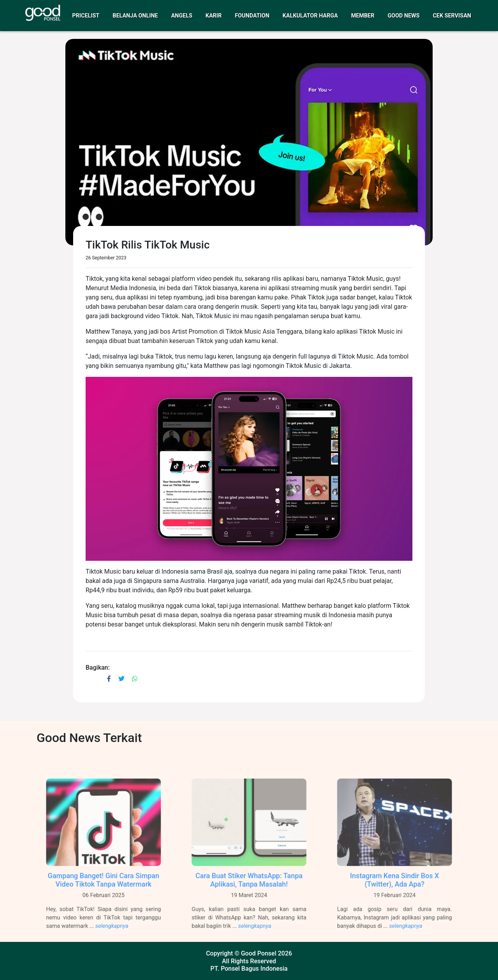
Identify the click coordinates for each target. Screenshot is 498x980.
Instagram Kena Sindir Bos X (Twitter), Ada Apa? (395, 886)
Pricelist (86, 16)
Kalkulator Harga (310, 16)
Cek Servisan (452, 16)
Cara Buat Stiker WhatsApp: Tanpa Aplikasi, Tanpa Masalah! (249, 886)
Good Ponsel (259, 953)
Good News (403, 16)
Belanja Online (135, 16)
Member (363, 16)
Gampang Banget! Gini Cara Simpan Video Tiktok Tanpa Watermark (104, 886)
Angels (182, 16)
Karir (213, 16)
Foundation (252, 16)
